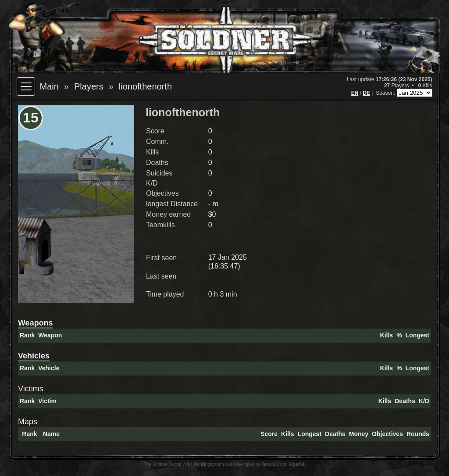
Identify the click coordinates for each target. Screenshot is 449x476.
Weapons (36, 323)
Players (89, 86)
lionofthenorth (145, 86)
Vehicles (34, 356)
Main (49, 86)
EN (355, 93)
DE (366, 93)
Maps (28, 422)
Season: (386, 93)
